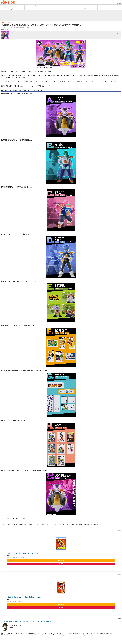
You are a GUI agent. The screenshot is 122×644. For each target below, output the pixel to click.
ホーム (12, 6)
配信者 (85, 9)
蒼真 (12, 628)
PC (61, 9)
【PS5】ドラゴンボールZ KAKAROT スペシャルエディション (23, 553)
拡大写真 (119, 33)
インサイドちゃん (110, 9)
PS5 (85, 6)
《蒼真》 (120, 618)
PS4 (110, 6)
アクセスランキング (37, 6)
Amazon (61, 560)
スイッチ (61, 6)
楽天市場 (61, 564)
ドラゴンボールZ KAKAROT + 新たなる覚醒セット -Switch (24, 597)
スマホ (37, 9)
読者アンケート (12, 9)
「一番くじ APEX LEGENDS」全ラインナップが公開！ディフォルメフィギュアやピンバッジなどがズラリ (27, 621)
